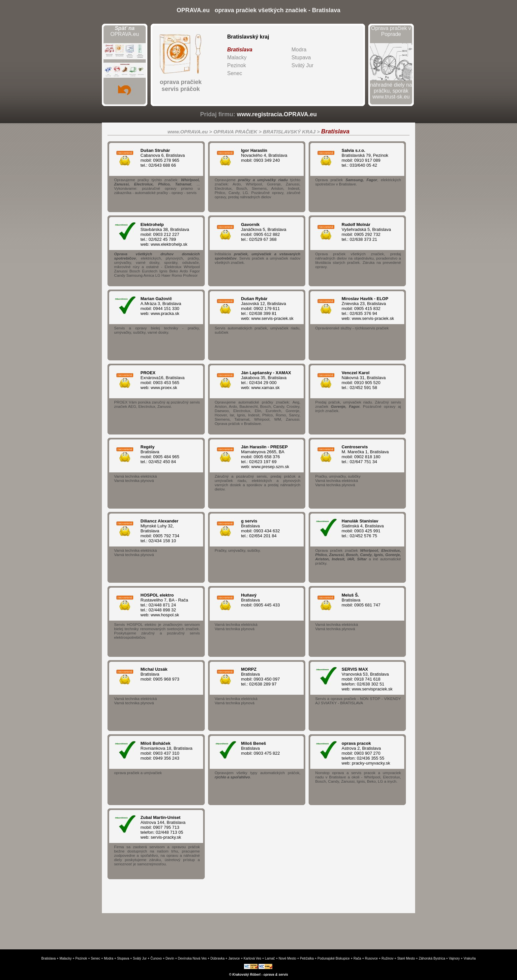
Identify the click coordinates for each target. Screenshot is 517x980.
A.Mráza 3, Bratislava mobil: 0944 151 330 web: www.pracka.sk (167, 306)
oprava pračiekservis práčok (181, 85)
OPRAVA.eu (125, 31)
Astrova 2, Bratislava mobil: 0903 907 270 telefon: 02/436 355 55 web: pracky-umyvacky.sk (368, 753)
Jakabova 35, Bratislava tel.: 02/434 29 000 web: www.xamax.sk (267, 380)
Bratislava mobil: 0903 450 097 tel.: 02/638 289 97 (267, 677)
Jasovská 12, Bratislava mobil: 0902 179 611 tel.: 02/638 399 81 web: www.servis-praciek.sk (267, 308)
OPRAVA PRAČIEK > (238, 132)
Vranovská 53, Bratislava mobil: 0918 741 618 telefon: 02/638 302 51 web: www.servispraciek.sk (368, 679)
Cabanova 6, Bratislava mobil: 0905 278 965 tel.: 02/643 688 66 (167, 158)
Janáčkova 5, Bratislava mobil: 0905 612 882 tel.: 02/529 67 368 (267, 232)
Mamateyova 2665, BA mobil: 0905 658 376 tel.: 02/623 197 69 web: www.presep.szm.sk (267, 457)
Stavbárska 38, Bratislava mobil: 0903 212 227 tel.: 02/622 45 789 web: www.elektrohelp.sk (167, 234)
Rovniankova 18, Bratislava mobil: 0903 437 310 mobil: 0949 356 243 (167, 751)
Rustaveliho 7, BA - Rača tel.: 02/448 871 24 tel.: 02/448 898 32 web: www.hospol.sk (167, 605)
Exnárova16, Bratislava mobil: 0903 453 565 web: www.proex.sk (167, 380)
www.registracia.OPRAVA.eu (277, 114)
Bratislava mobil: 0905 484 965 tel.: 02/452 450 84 (167, 454)
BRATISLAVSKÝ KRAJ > (292, 132)
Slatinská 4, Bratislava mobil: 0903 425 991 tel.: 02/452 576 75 (368, 528)
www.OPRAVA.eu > (190, 132)
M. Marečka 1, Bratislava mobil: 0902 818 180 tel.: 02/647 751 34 (368, 454)
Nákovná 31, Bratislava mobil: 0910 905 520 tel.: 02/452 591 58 (368, 380)
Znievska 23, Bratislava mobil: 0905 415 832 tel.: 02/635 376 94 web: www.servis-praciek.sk (368, 308)
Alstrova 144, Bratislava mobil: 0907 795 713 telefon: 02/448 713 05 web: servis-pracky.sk (167, 827)
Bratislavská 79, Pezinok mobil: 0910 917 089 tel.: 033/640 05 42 (368, 158)
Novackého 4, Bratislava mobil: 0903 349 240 (267, 155)
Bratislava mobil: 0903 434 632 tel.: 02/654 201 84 (267, 528)
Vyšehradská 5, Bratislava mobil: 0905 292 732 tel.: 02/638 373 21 (368, 232)
